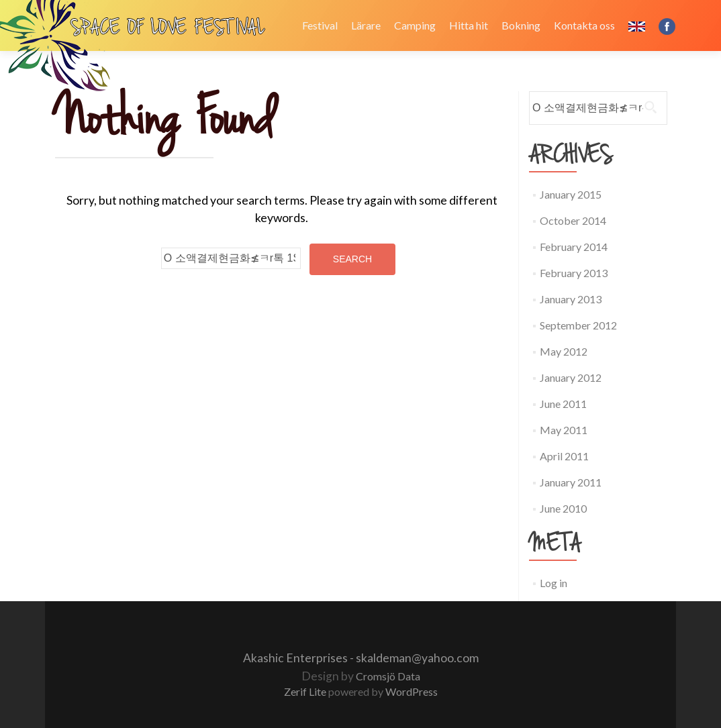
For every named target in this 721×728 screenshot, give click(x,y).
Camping (415, 25)
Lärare (366, 25)
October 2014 (573, 220)
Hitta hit (469, 25)
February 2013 (574, 273)
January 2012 (571, 377)
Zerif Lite (306, 691)
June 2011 (563, 404)
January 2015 (571, 194)
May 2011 (564, 430)
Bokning (521, 25)
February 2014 (574, 247)
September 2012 (578, 325)
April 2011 (564, 456)
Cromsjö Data (388, 676)
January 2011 (571, 482)
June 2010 (563, 508)
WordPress (411, 691)
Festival (320, 25)
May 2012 (564, 351)
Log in (554, 583)
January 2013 (571, 299)
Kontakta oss (584, 25)
